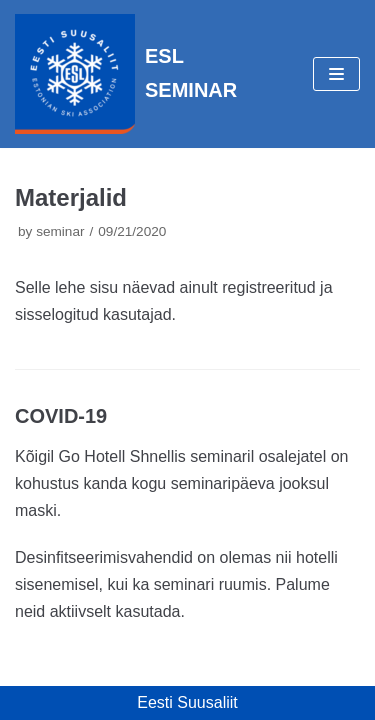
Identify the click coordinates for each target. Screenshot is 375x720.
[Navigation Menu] (336, 74)
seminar (60, 231)
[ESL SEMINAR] (126, 74)
